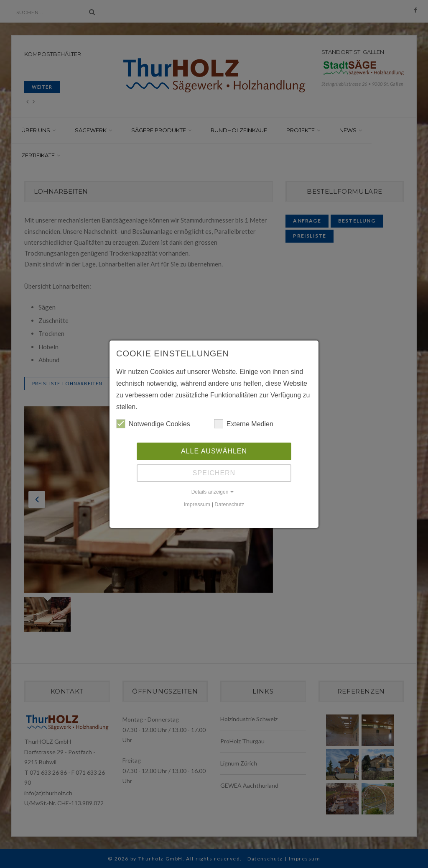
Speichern (214, 473)
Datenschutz (229, 504)
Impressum (197, 504)
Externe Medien (244, 424)
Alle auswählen (214, 451)
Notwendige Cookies (153, 424)
